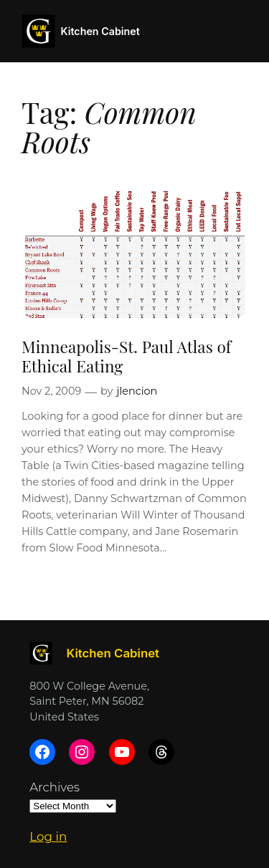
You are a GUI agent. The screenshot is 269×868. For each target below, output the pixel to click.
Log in (48, 836)
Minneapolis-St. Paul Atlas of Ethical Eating (126, 356)
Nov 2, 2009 (51, 391)
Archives (55, 787)
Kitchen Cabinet (100, 31)
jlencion (137, 391)
